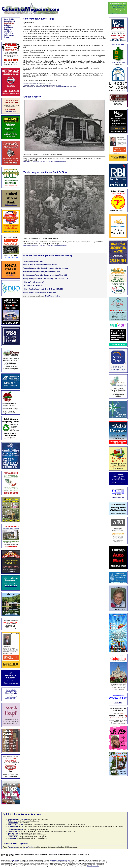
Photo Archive (8, 33)
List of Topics (8, 31)
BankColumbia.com (118, 63)
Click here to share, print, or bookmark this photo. (53, 162)
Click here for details (11, 112)
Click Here (118, 703)
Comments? (35, 162)
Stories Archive (9, 35)
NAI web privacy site (93, 866)
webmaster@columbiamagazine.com (60, 860)
